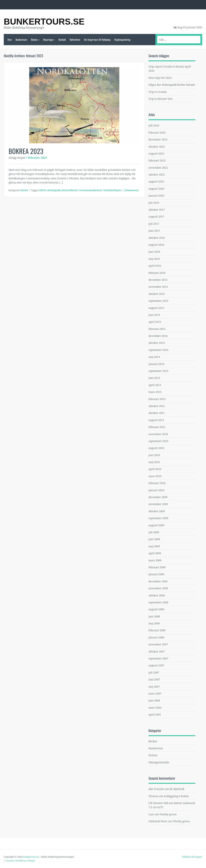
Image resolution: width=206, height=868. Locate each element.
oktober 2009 (157, 511)
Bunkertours (21, 39)
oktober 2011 (157, 413)
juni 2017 (154, 231)
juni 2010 (154, 455)
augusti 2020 (156, 189)
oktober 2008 (157, 595)
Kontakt (62, 39)
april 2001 (155, 714)
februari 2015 (157, 329)
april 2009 (155, 553)
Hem (10, 39)
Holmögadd (54, 190)
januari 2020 (156, 196)
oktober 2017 (157, 210)
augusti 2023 (156, 154)
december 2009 (158, 497)
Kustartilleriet (70, 190)
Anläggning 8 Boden (176, 796)
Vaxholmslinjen (112, 190)
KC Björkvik (177, 789)
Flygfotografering (122, 39)
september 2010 (158, 441)
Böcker (35, 39)
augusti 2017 (156, 217)
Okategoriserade (159, 762)
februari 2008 (157, 630)
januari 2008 (156, 637)
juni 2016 (154, 252)
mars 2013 (155, 392)
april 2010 (155, 469)
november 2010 (158, 434)
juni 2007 (154, 679)
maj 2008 (154, 623)
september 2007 (158, 658)
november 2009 (158, 504)
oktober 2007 (157, 651)
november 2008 (158, 588)
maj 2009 (154, 546)
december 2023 (158, 139)
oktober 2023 (157, 147)
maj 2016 (154, 259)
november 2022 (158, 168)
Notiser (153, 755)
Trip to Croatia (158, 92)
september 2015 (158, 301)
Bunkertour (156, 748)
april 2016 (155, 266)
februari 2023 (157, 160)
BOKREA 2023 (26, 151)
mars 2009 (155, 560)
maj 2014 (154, 357)
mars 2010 (155, 476)
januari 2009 (156, 574)
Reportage (49, 39)
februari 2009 (157, 567)
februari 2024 (157, 133)
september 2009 (158, 518)
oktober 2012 (157, 406)
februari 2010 (157, 483)
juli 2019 (154, 203)
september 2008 (158, 602)
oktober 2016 (157, 238)
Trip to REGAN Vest (160, 99)
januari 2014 (156, 364)
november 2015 (158, 287)
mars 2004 (155, 708)
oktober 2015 (157, 294)
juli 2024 (154, 125)
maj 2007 (154, 687)
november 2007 (158, 644)
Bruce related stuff (16, 51)
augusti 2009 (156, 525)
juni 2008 (154, 616)
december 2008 (158, 581)
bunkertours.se (44, 22)
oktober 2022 (157, 175)
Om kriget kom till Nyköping (97, 39)
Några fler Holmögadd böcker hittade (172, 85)
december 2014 (158, 336)
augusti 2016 (156, 245)
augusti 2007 (156, 665)
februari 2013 (157, 399)
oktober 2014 (157, 343)
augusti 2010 (156, 448)
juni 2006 (154, 700)
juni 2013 (154, 378)
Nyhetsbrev (75, 39)
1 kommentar (131, 190)
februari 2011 (157, 427)
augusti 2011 (156, 420)
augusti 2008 (156, 609)
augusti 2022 (156, 181)
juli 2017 (154, 224)
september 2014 (158, 350)
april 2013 (155, 385)
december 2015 (158, 280)
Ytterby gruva (168, 814)
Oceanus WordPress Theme (20, 861)
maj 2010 (154, 462)
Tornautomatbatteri (90, 190)
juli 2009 (154, 532)
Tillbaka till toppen (192, 857)
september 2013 (158, 371)
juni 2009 (154, 539)
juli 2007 (154, 672)
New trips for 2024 (160, 78)
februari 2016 (157, 273)
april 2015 (155, 322)
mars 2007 (155, 693)
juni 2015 (154, 315)
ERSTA (42, 190)
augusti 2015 (156, 308)
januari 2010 (156, 490)
